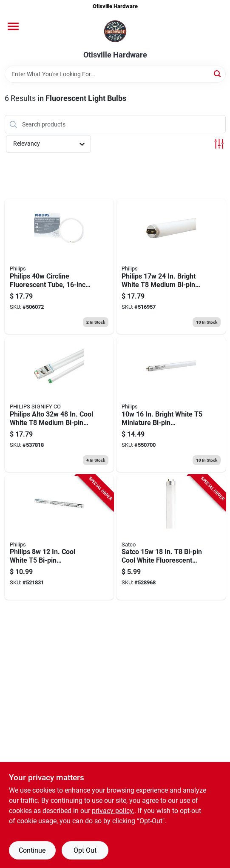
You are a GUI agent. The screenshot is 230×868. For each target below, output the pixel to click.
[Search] (218, 73)
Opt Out (85, 850)
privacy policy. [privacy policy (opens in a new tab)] (113, 811)
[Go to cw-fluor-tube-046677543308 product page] (59, 404)
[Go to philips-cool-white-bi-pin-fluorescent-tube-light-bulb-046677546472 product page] (59, 537)
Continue (32, 850)
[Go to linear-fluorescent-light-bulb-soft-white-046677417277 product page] (171, 404)
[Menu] (13, 26)
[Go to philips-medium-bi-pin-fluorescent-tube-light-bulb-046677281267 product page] (171, 266)
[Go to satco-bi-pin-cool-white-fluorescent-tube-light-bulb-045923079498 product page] (171, 537)
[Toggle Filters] (219, 144)
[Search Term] (115, 74)
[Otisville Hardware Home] (115, 32)
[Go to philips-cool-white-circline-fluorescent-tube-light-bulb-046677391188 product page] (59, 266)
